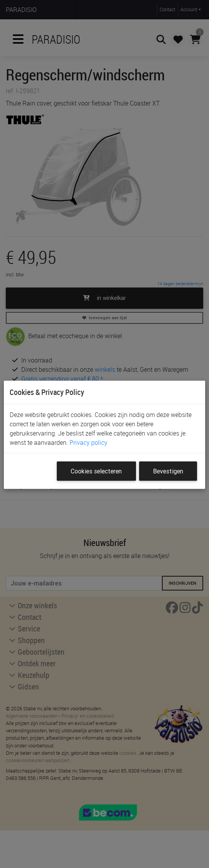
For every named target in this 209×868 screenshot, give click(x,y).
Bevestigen (168, 471)
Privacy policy (88, 443)
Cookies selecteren (96, 471)
